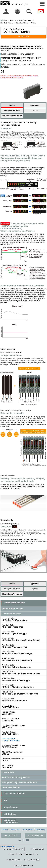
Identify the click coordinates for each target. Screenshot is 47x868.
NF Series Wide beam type (24, 646)
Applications (35, 105)
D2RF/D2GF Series (24, 740)
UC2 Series (24, 766)
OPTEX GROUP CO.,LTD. (12, 849)
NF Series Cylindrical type (24, 633)
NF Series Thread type (24, 626)
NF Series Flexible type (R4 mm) (24, 659)
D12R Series (24, 713)
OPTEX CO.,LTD (36, 849)
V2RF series (24, 726)
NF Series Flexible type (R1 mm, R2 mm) (24, 639)
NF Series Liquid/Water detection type (24, 693)
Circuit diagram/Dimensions (12, 116)
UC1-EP (24, 760)
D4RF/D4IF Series (24, 706)
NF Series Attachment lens (24, 700)
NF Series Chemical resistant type (24, 686)
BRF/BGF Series (24, 746)
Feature (12, 105)
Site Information (28, 830)
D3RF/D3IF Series (24, 733)
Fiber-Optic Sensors (7, 23)
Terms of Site (15, 830)
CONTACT (13, 836)
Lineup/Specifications (12, 111)
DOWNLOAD (23, 37)
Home (5, 20)
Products (13, 20)
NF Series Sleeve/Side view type (24, 653)
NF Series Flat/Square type (24, 619)
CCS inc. (12, 854)
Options (35, 111)
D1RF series (24, 720)
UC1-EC (24, 753)
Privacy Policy (41, 830)
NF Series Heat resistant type (24, 679)
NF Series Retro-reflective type (24, 666)
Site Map (5, 830)
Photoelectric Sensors (26, 20)
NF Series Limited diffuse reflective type (24, 673)
